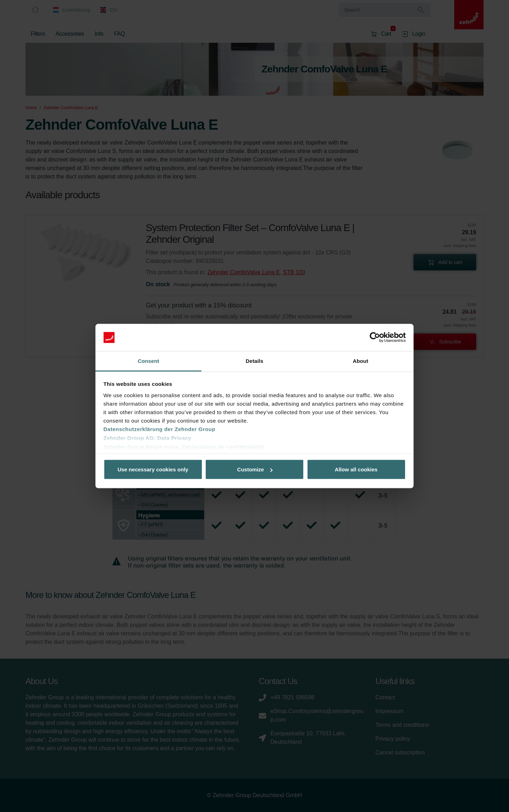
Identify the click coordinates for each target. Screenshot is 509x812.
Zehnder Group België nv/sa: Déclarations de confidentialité (184, 446)
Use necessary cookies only (153, 469)
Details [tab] (255, 361)
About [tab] (361, 361)
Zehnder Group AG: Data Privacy (148, 438)
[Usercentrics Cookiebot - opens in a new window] (375, 337)
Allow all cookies (356, 469)
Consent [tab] (149, 361)
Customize (255, 469)
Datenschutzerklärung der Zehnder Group (160, 429)
